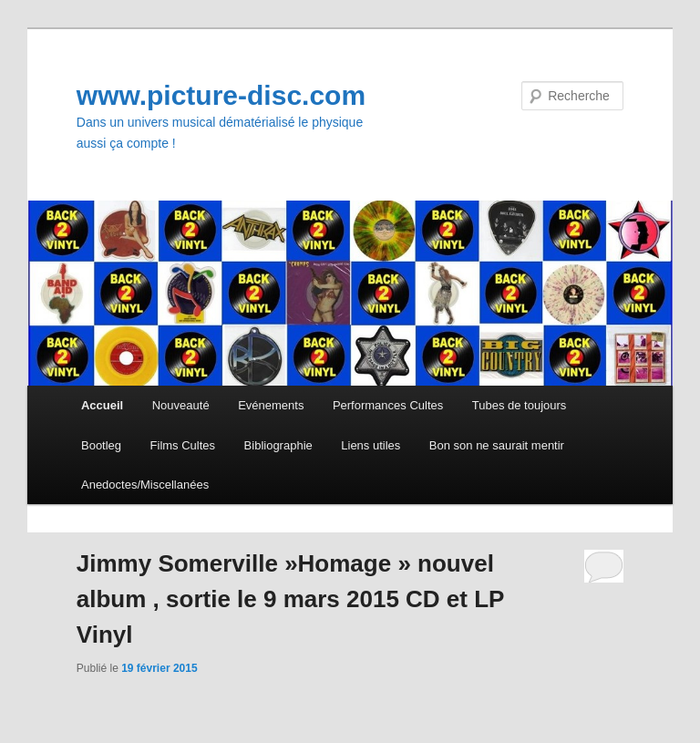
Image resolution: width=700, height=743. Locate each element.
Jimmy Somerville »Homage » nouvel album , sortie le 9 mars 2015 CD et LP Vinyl (290, 599)
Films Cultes (183, 445)
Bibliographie (278, 445)
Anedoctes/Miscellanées (145, 485)
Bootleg (101, 445)
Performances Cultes (388, 405)
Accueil (102, 405)
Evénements (271, 405)
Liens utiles (371, 445)
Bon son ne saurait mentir (497, 445)
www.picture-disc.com (221, 95)
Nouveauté (181, 405)
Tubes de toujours (520, 405)
